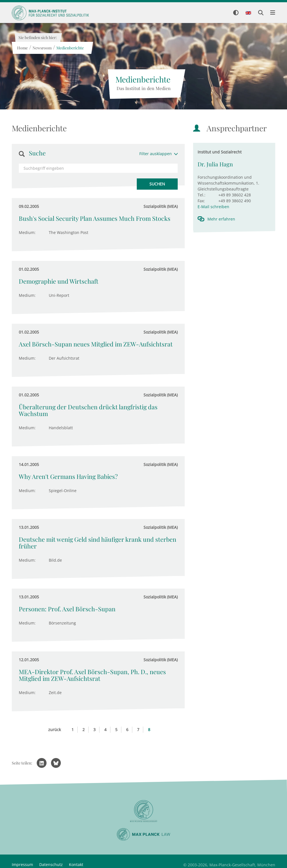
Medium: (27, 232)
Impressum (22, 864)
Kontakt (76, 864)
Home (22, 48)
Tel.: (202, 195)
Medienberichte (70, 48)
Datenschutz (51, 864)
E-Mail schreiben (213, 207)
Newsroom (42, 48)
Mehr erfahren (221, 219)
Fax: (201, 201)
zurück (55, 730)
